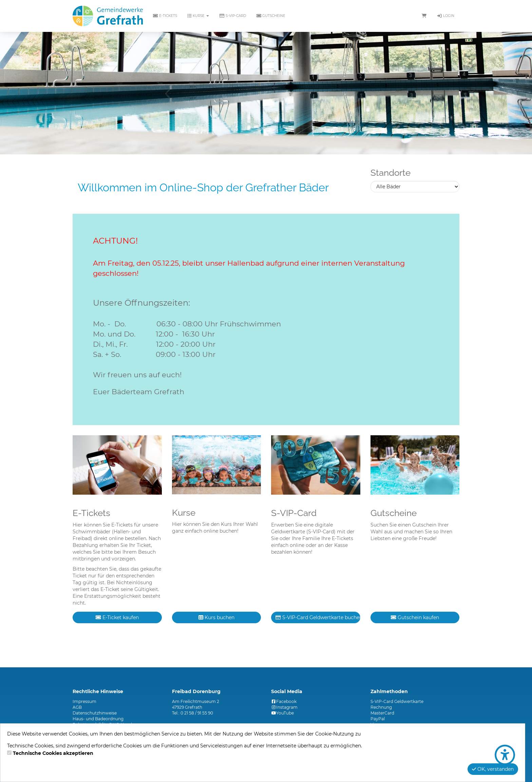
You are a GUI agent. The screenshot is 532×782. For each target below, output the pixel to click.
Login (445, 16)
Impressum (84, 701)
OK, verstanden (493, 769)
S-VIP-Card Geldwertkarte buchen (318, 617)
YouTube (282, 713)
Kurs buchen (216, 617)
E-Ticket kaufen (117, 617)
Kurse (198, 16)
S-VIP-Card (233, 16)
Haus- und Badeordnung (98, 719)
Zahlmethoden (389, 691)
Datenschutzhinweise (95, 713)
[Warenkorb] (424, 16)
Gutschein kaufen (415, 617)
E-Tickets (165, 16)
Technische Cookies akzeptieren (53, 753)
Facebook (284, 701)
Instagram (284, 707)
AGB (77, 707)
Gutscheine (271, 16)
